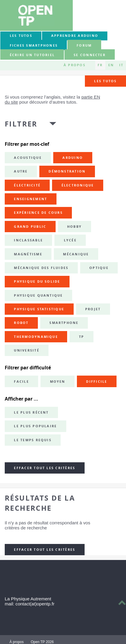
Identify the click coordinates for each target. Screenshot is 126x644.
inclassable (28, 240)
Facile (21, 382)
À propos (75, 65)
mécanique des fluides (41, 268)
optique (99, 268)
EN (111, 65)
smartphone (64, 323)
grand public (30, 227)
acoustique (28, 158)
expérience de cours (38, 213)
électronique (78, 185)
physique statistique (39, 309)
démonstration (67, 171)
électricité (27, 185)
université (26, 350)
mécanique (76, 254)
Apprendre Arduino (75, 36)
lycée (70, 240)
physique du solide (37, 281)
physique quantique (38, 295)
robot (21, 323)
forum (84, 45)
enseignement (30, 199)
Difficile (97, 382)
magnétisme (28, 254)
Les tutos (21, 36)
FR (100, 65)
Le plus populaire (35, 426)
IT (121, 65)
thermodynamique (36, 337)
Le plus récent (31, 412)
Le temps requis (33, 440)
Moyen (58, 382)
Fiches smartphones (34, 45)
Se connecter (90, 55)
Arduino (73, 158)
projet (93, 309)
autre (21, 171)
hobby (74, 227)
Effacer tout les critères (45, 468)
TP (81, 337)
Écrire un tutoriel (32, 55)
